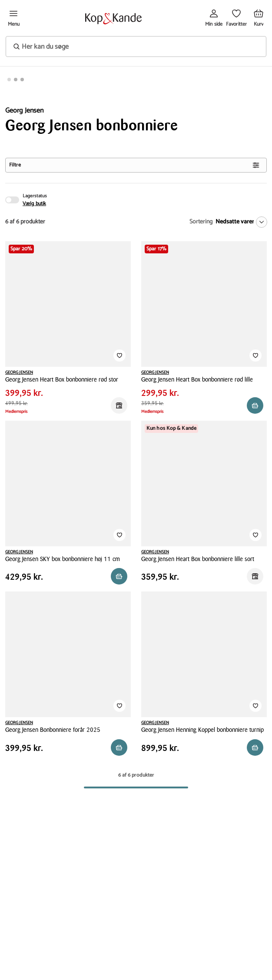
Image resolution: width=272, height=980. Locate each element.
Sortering (201, 222)
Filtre (134, 165)
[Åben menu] (13, 19)
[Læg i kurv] (255, 747)
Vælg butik (34, 204)
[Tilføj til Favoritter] (119, 355)
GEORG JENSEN (19, 372)
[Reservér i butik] (119, 405)
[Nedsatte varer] (240, 222)
